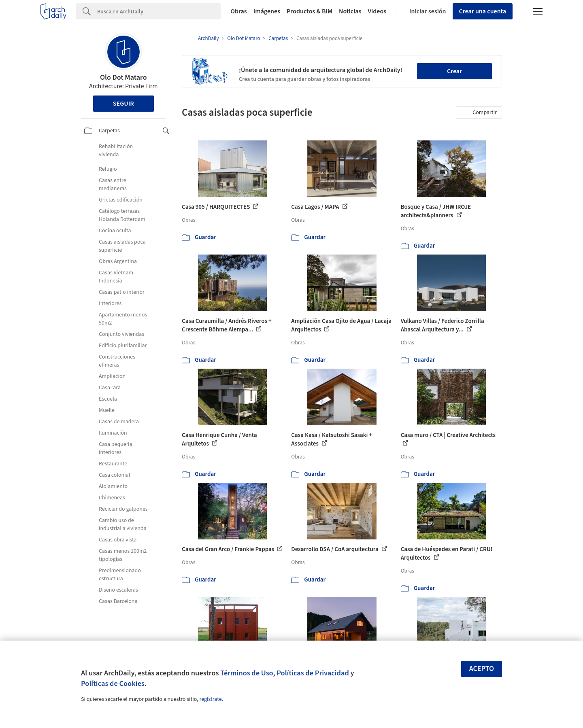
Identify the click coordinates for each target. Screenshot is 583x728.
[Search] (159, 11)
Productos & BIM (310, 11)
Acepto (482, 669)
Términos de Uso (247, 673)
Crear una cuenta (483, 11)
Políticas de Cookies (113, 683)
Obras (239, 11)
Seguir (123, 104)
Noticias (350, 11)
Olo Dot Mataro (123, 77)
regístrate (210, 699)
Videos (377, 11)
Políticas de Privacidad (313, 673)
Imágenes (267, 11)
